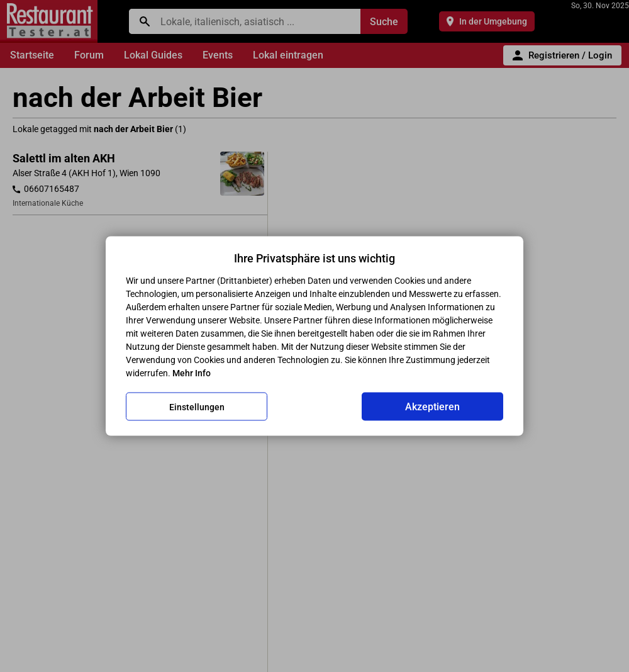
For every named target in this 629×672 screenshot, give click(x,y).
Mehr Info (192, 373)
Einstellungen (197, 406)
